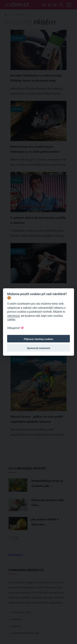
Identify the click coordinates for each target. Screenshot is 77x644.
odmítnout (13, 316)
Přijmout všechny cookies (39, 339)
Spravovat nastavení (39, 348)
